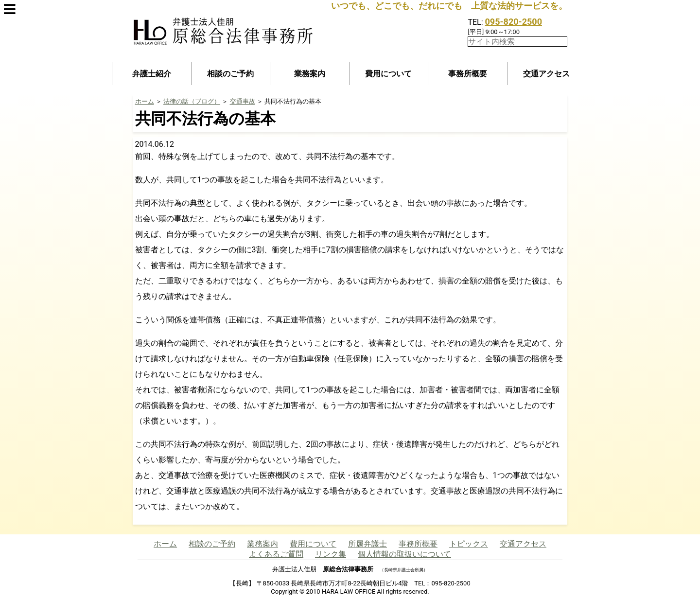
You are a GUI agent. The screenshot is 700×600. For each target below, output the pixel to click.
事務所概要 (468, 74)
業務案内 (310, 74)
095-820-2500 (514, 22)
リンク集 (331, 554)
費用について (388, 74)
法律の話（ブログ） (192, 101)
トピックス (469, 544)
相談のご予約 (230, 74)
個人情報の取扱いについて (404, 554)
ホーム (145, 101)
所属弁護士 (367, 544)
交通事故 (243, 101)
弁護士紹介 (152, 74)
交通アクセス (546, 74)
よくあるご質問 (276, 554)
